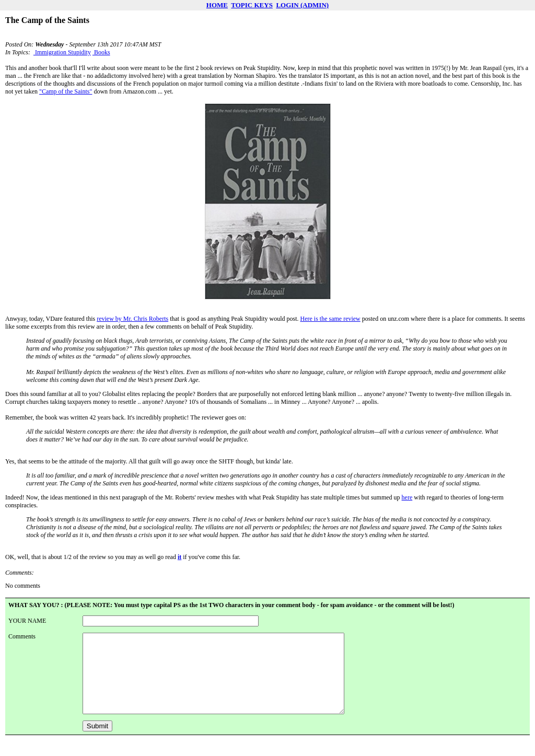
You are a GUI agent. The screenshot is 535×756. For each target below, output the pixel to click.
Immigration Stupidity (62, 52)
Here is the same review (330, 319)
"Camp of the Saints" (66, 91)
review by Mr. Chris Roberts (132, 319)
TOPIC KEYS (252, 5)
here (407, 497)
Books (101, 52)
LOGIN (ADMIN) (302, 5)
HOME (217, 5)
